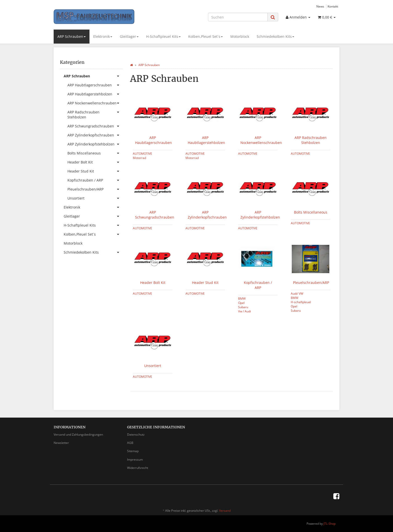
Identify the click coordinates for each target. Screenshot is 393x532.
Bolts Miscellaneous (311, 212)
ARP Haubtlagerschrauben (154, 140)
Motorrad (139, 158)
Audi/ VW (297, 293)
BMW (242, 298)
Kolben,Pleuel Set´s (206, 36)
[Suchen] (238, 17)
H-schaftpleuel (301, 302)
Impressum (135, 460)
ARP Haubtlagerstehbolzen (206, 140)
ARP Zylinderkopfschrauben (207, 215)
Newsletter (61, 443)
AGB (130, 443)
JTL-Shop (330, 524)
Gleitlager (129, 36)
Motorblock (240, 36)
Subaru (243, 307)
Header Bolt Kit (153, 283)
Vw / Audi (244, 311)
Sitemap (133, 451)
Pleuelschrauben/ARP (311, 283)
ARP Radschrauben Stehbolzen (311, 140)
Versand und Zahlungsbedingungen (78, 434)
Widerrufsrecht (138, 468)
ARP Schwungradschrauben (155, 215)
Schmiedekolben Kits (275, 36)
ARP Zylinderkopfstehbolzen (260, 215)
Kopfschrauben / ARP (258, 285)
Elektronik (103, 36)
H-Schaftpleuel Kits (163, 36)
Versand (225, 511)
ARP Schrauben (72, 36)
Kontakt (333, 6)
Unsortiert (153, 366)
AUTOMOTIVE (142, 153)
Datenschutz (136, 434)
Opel (241, 303)
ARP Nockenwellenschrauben (261, 140)
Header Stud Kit (205, 283)
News (320, 6)
